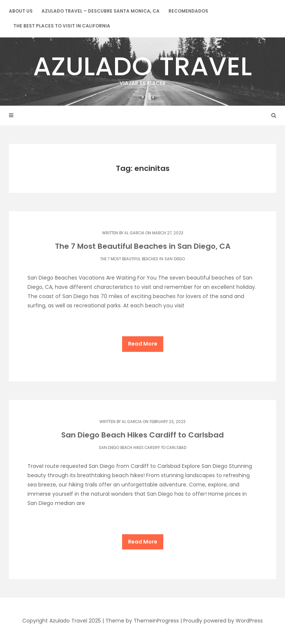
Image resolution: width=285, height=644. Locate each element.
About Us (21, 11)
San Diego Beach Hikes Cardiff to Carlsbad (142, 435)
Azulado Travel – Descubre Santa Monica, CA (101, 11)
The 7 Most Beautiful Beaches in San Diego (142, 259)
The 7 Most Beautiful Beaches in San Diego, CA (143, 246)
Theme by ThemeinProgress (142, 621)
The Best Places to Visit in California (62, 26)
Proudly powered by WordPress (223, 621)
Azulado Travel (142, 67)
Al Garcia (134, 233)
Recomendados (188, 11)
